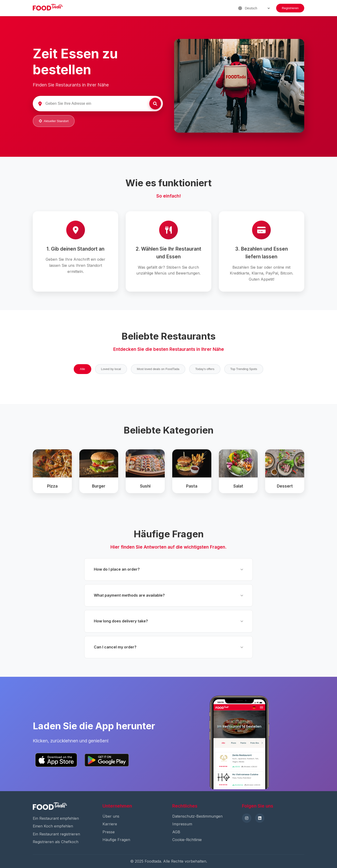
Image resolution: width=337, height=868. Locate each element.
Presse (109, 832)
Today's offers (205, 369)
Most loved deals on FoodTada (158, 369)
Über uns (111, 816)
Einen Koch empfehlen (53, 826)
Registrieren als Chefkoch (56, 842)
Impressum (182, 824)
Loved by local (111, 369)
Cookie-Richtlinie (187, 840)
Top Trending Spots (244, 369)
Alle (82, 369)
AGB (176, 832)
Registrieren (290, 8)
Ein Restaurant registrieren (56, 834)
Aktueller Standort (54, 121)
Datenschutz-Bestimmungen (197, 816)
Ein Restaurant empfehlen (56, 818)
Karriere (110, 824)
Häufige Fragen (116, 840)
